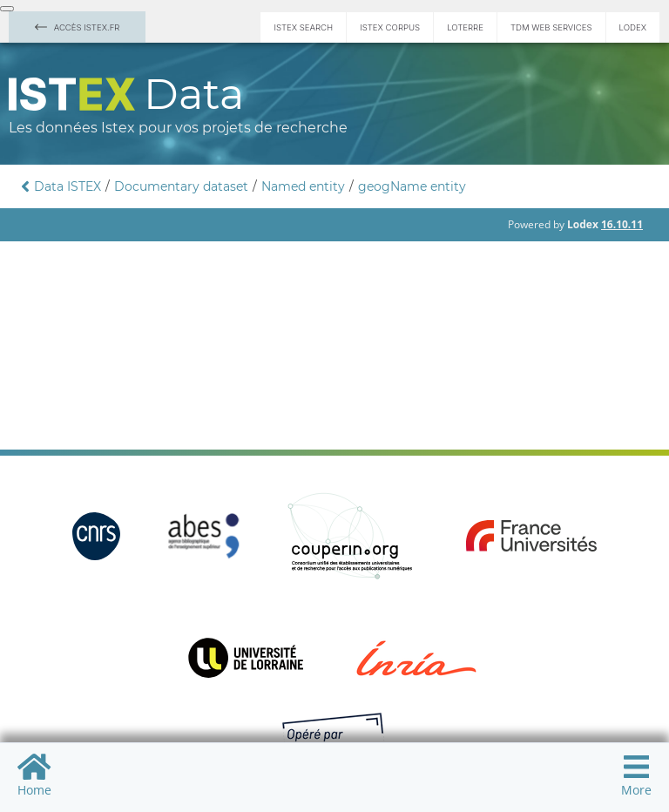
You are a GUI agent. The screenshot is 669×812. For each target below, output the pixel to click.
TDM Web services (551, 27)
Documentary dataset (181, 186)
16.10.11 (622, 224)
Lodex (633, 27)
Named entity (303, 186)
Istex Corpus (390, 27)
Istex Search (303, 27)
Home (34, 775)
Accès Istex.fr (77, 27)
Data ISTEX (68, 186)
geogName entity (412, 186)
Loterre (465, 27)
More (636, 775)
